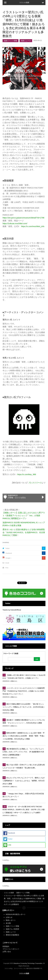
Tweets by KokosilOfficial (12, 610)
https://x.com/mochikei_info (33, 226)
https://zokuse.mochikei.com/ (15, 223)
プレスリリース (35, 483)
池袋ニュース (26, 41)
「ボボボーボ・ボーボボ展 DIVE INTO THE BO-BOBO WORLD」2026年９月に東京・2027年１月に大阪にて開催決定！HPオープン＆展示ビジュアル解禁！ (24, 810)
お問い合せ (7, 952)
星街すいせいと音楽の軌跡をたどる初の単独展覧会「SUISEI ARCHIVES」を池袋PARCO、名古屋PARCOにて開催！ (24, 532)
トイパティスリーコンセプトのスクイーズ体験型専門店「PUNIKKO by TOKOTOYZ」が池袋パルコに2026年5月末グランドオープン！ (24, 691)
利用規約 (6, 946)
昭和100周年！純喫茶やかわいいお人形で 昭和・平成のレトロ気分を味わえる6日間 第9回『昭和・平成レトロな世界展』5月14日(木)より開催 (24, 736)
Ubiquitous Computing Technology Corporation (28, 963)
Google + (9, 558)
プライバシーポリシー (11, 949)
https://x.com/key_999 (27, 474)
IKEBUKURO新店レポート (16, 914)
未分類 (8, 923)
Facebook (9, 553)
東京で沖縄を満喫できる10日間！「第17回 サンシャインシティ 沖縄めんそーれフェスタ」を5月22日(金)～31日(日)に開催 (24, 707)
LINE (7, 845)
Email (7, 563)
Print (7, 568)
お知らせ (9, 917)
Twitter (7, 548)
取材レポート (11, 920)
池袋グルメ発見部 (12, 929)
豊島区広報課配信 (12, 935)
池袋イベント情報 (10, 41)
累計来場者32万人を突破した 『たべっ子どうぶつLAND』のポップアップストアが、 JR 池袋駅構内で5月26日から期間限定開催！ (23, 752)
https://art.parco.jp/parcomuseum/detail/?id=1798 (23, 218)
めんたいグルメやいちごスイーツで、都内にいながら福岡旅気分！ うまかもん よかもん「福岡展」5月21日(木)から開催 (24, 781)
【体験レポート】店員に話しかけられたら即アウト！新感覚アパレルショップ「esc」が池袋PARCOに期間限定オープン (24, 516)
